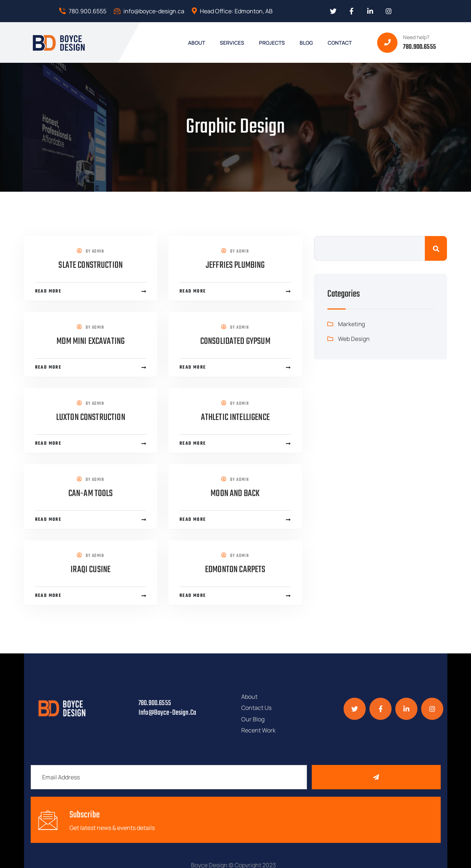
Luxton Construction (91, 417)
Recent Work (304, 703)
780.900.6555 (83, 11)
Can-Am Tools (91, 493)
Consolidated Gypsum (235, 341)
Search (436, 248)
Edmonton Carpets (235, 570)
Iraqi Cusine (91, 570)
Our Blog (253, 703)
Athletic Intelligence (235, 417)
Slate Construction (91, 265)
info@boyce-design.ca (149, 11)
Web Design (354, 339)
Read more (48, 291)
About (249, 694)
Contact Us (302, 694)
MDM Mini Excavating (91, 341)
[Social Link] (333, 11)
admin (98, 252)
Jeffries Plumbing (235, 265)
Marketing (352, 324)
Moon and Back (235, 493)
